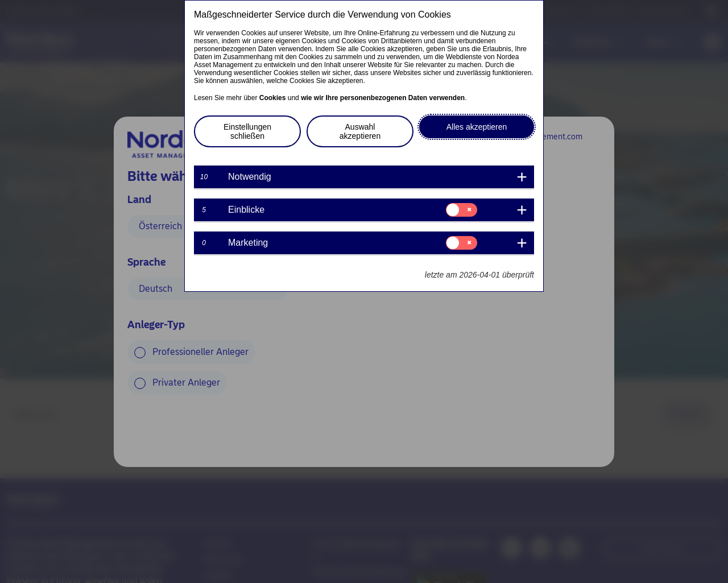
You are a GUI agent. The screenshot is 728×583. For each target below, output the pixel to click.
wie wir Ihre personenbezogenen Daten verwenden (383, 98)
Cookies (273, 98)
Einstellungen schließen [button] (247, 131)
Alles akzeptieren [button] (477, 127)
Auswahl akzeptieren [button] (360, 131)
